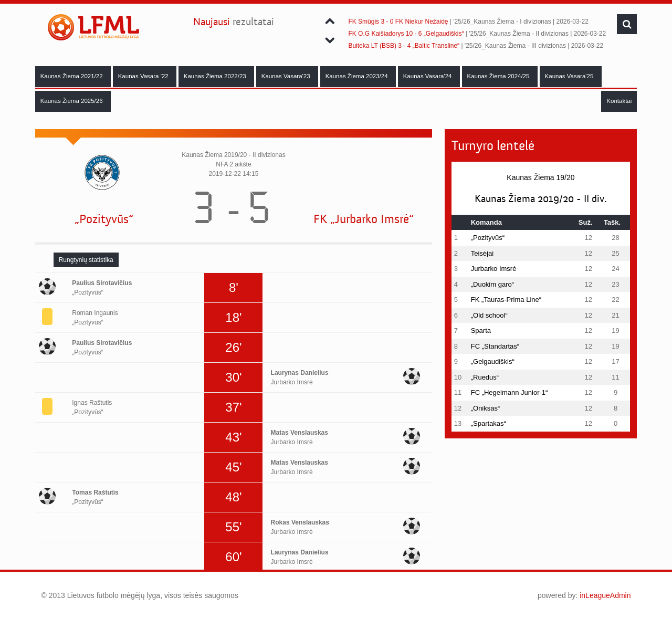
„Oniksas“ (486, 408)
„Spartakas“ (489, 423)
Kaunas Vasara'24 (428, 76)
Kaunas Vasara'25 (570, 76)
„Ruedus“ (485, 377)
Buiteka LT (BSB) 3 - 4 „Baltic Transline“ (404, 46)
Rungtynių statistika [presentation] (86, 260)
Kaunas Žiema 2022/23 (216, 76)
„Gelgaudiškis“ (493, 361)
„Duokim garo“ (492, 284)
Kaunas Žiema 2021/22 (72, 76)
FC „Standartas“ (495, 346)
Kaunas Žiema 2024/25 (499, 76)
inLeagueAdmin (605, 595)
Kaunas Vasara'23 (287, 76)
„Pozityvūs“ (104, 219)
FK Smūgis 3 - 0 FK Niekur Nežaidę (398, 22)
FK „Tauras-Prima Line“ (506, 300)
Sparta (481, 331)
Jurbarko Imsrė (494, 269)
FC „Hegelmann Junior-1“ (510, 392)
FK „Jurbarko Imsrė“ (364, 219)
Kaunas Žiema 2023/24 (358, 76)
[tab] (86, 260)
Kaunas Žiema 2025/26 (72, 101)
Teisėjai (482, 253)
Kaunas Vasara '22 (144, 76)
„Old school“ (489, 315)
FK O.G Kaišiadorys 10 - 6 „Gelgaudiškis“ (406, 34)
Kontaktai (619, 101)
